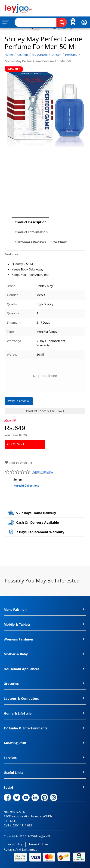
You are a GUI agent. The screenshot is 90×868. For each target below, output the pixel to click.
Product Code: (36, 411)
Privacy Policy (13, 844)
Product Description (31, 222)
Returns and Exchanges (20, 849)
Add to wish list (18, 463)
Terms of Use (38, 844)
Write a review (43, 472)
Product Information (31, 232)
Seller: (18, 480)
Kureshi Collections (26, 486)
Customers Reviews (30, 242)
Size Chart (59, 242)
